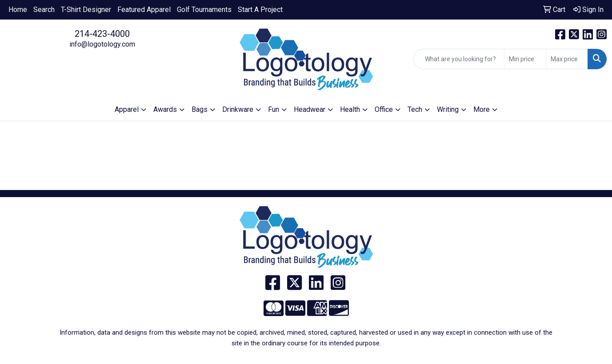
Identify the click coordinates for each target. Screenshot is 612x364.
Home (18, 10)
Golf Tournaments (204, 10)
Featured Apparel (144, 10)
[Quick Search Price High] (567, 59)
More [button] (482, 109)
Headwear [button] (310, 109)
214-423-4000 (102, 34)
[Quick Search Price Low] (525, 59)
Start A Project (260, 10)
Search (44, 10)
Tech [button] (415, 109)
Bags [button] (200, 109)
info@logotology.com (102, 44)
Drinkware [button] (238, 109)
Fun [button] (274, 109)
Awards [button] (165, 109)
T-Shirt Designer (86, 10)
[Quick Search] (459, 59)
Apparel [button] (127, 109)
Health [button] (350, 109)
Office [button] (384, 109)
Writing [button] (448, 109)
